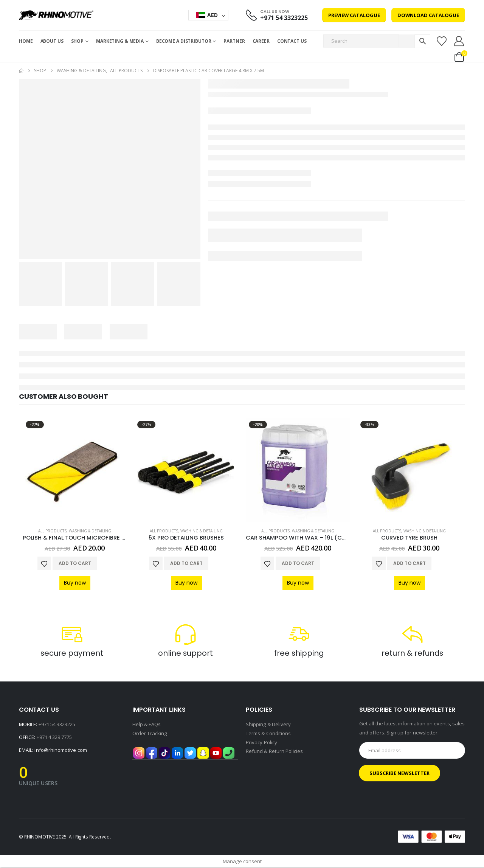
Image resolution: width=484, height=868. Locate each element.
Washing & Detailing (90, 531)
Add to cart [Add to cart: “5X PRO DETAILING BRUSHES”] (186, 563)
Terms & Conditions (268, 734)
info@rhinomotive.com (60, 750)
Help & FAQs (147, 725)
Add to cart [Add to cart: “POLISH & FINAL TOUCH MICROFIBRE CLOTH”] (75, 563)
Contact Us (292, 41)
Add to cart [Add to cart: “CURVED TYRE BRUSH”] (410, 563)
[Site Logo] (56, 15)
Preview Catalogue (354, 15)
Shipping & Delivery (268, 725)
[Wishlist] (441, 41)
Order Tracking (150, 734)
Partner (234, 41)
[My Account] (459, 41)
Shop (78, 41)
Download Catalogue (428, 15)
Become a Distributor (184, 41)
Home (26, 41)
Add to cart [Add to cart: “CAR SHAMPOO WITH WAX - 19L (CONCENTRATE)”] (298, 563)
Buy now (75, 583)
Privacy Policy (261, 743)
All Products (52, 531)
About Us (52, 41)
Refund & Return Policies (275, 752)
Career (261, 41)
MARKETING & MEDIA (120, 41)
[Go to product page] (75, 470)
